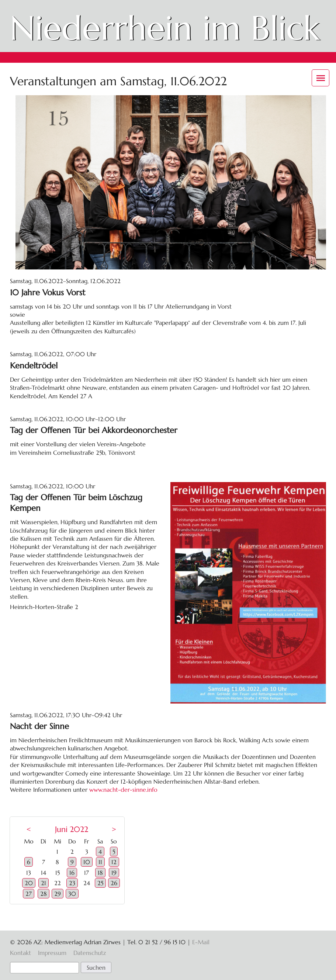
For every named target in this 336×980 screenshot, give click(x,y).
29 (58, 894)
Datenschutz (90, 953)
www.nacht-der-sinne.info (123, 790)
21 (44, 883)
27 (29, 894)
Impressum (52, 953)
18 (100, 873)
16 (72, 873)
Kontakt (20, 953)
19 (114, 873)
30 (72, 894)
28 (44, 894)
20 (29, 883)
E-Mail (201, 942)
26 (114, 883)
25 (100, 883)
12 (114, 862)
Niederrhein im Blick (165, 28)
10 (87, 862)
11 (100, 862)
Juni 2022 (72, 829)
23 (72, 883)
